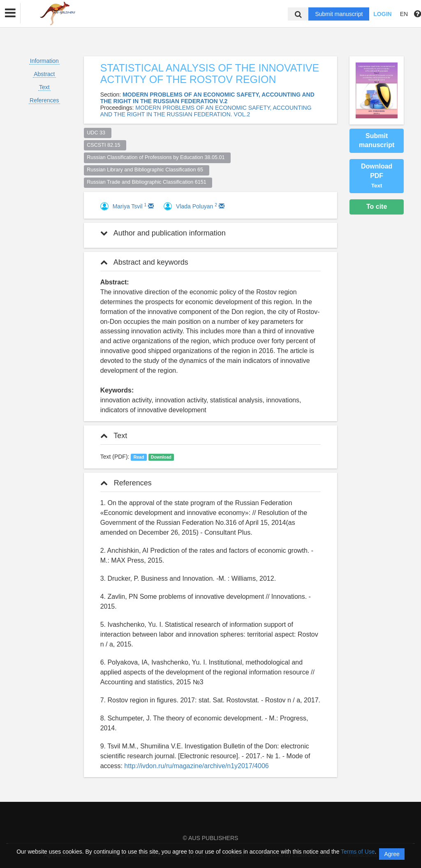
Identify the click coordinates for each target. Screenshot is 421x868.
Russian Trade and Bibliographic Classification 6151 (148, 182)
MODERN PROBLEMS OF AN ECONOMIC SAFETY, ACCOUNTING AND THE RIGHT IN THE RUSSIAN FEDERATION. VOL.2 (206, 111)
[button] (10, 13)
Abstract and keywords (144, 262)
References (44, 100)
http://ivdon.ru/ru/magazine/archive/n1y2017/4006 (196, 766)
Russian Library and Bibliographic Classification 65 (146, 170)
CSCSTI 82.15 (105, 145)
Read (139, 457)
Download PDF (377, 176)
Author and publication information (163, 233)
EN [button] (404, 14)
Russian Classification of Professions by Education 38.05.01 (157, 157)
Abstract (44, 74)
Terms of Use (358, 852)
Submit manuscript (339, 14)
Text (44, 87)
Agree (392, 854)
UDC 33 (97, 133)
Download (161, 457)
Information (44, 61)
